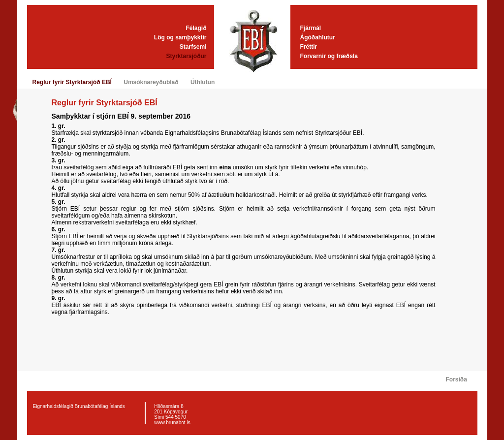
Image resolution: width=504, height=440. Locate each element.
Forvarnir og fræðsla (329, 56)
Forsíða (457, 379)
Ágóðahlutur (318, 37)
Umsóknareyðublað (151, 82)
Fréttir (309, 47)
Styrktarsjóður (186, 56)
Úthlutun (203, 82)
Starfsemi (193, 47)
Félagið (196, 28)
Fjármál (311, 28)
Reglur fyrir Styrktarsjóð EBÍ (72, 82)
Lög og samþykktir (180, 37)
